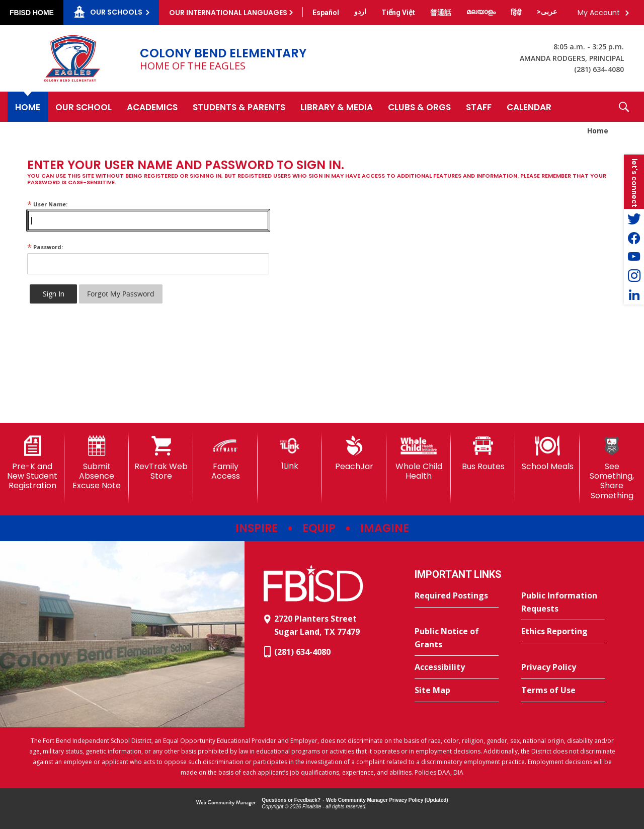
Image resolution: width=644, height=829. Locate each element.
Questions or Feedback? (291, 800)
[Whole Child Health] (419, 458)
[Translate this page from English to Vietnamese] (398, 13)
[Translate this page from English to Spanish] (326, 13)
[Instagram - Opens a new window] (634, 276)
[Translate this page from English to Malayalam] (481, 12)
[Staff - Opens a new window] (479, 107)
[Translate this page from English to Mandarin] (441, 13)
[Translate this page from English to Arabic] (547, 12)
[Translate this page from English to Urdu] (360, 12)
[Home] (28, 107)
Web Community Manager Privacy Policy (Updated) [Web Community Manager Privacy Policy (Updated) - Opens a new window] (387, 800)
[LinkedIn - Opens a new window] (634, 295)
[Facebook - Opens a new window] (634, 238)
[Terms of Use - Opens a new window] (563, 691)
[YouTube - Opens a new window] (634, 257)
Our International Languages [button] (228, 13)
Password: (45, 247)
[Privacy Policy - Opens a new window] (563, 667)
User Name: (47, 204)
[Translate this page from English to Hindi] (516, 13)
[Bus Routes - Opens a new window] (483, 454)
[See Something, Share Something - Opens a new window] (612, 468)
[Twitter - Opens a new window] (634, 218)
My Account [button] (599, 13)
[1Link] (290, 453)
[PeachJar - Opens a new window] (354, 454)
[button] (624, 107)
